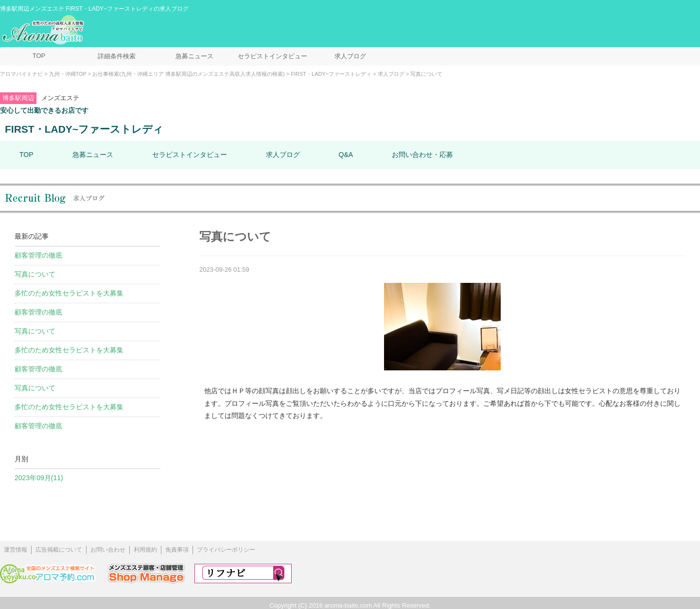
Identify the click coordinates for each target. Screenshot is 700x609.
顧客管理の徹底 (38, 255)
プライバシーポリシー (226, 550)
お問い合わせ (108, 550)
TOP (39, 56)
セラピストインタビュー (272, 56)
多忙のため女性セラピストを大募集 (69, 293)
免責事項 (177, 550)
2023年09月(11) (39, 478)
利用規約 (145, 550)
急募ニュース (194, 56)
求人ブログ (350, 56)
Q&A (346, 155)
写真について (35, 274)
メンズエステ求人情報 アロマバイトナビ (44, 30)
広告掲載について (59, 550)
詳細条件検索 (117, 56)
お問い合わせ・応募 (422, 155)
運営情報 (16, 550)
